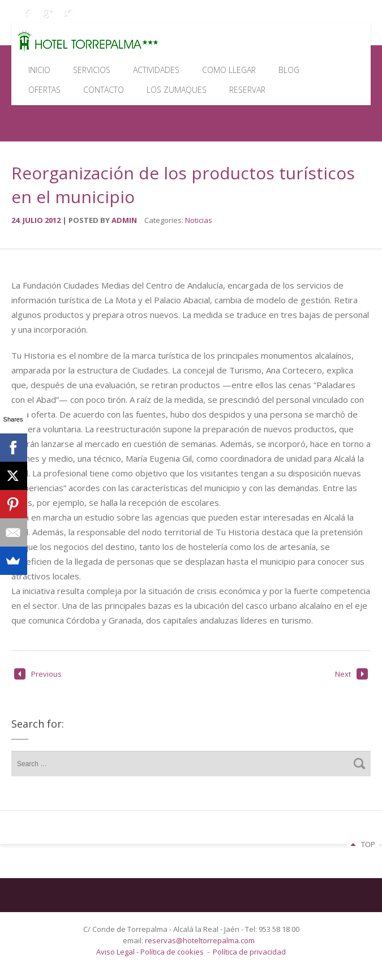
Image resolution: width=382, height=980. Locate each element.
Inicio (39, 70)
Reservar (247, 90)
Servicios (92, 70)
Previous (38, 674)
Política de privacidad (249, 952)
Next (351, 674)
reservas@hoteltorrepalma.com (201, 940)
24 (17, 220)
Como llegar (229, 70)
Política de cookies (172, 952)
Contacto (104, 90)
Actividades (156, 70)
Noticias (199, 220)
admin (124, 220)
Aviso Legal (116, 952)
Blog (289, 70)
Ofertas (44, 90)
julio (34, 220)
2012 (53, 220)
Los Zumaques (177, 90)
